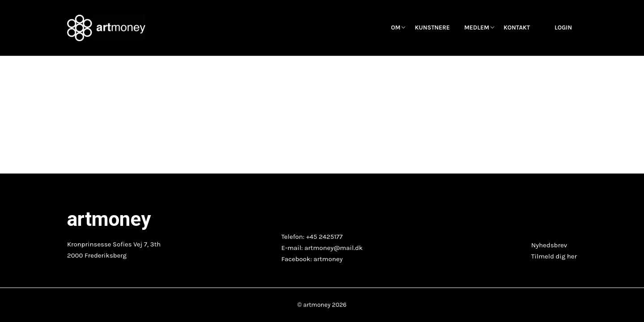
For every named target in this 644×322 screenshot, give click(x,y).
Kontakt (517, 28)
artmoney (328, 259)
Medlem (477, 28)
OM (396, 28)
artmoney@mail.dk (334, 248)
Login (563, 28)
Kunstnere (432, 28)
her (572, 256)
